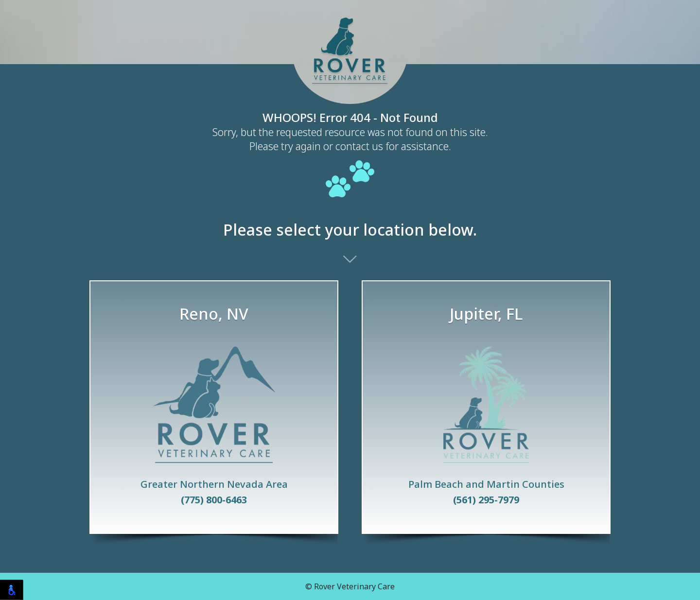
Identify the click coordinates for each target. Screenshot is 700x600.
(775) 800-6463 (214, 500)
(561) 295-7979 (486, 500)
